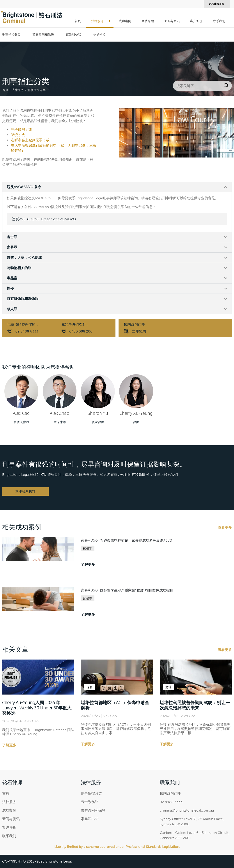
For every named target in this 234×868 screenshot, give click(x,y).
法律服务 (97, 21)
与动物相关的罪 (19, 268)
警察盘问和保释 (43, 35)
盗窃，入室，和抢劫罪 (24, 258)
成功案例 (125, 21)
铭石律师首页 (216, 4)
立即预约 (139, 331)
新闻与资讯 (172, 21)
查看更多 (225, 528)
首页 (78, 21)
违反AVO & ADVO (44, 219)
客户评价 (196, 21)
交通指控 (99, 35)
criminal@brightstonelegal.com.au (187, 810)
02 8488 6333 (27, 331)
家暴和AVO (74, 35)
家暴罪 (12, 247)
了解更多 (88, 564)
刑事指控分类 (11, 35)
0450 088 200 (81, 331)
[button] (117, 187)
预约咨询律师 (170, 793)
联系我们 (219, 21)
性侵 (10, 288)
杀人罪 (12, 309)
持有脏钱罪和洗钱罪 (23, 299)
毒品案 (12, 278)
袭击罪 (12, 237)
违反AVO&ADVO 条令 (24, 187)
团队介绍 (148, 21)
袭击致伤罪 (90, 802)
